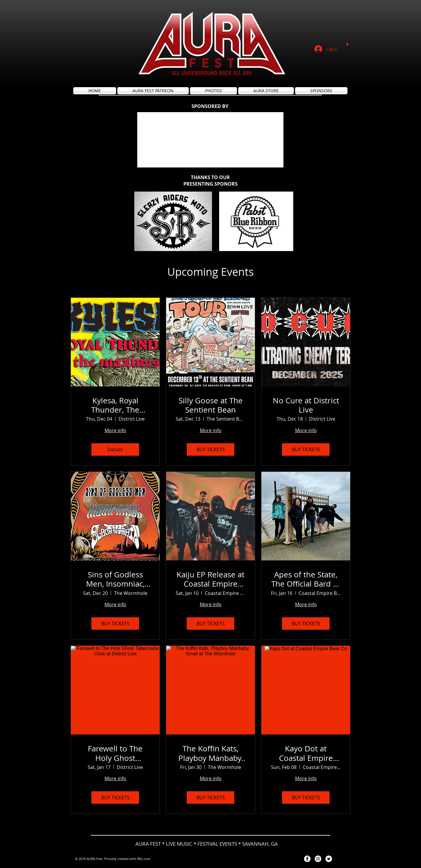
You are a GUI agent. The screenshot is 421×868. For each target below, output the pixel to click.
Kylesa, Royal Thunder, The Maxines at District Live (115, 405)
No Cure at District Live (306, 405)
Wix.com (144, 859)
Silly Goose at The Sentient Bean (211, 405)
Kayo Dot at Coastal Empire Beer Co (306, 753)
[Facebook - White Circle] (307, 859)
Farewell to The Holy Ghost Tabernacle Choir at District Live (115, 753)
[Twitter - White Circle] (329, 859)
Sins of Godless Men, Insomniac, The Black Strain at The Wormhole (115, 579)
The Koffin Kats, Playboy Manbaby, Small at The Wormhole (211, 753)
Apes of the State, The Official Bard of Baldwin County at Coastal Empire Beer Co (306, 579)
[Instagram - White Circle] (318, 859)
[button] (347, 44)
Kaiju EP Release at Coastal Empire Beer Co (210, 579)
